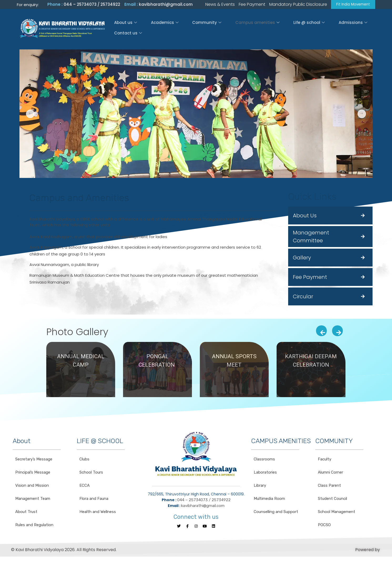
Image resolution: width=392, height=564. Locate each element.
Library (260, 486)
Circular (303, 297)
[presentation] (321, 332)
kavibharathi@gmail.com (166, 5)
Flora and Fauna (94, 500)
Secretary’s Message (34, 460)
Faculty (325, 460)
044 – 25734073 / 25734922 (92, 5)
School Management (337, 513)
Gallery (302, 258)
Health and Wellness (98, 513)
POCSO (324, 526)
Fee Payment (310, 278)
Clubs (84, 460)
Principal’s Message (33, 473)
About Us (305, 216)
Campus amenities (237, 29)
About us (124, 29)
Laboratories (265, 473)
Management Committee (311, 237)
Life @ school (282, 29)
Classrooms (264, 460)
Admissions (319, 29)
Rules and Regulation (34, 526)
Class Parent (329, 486)
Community (193, 29)
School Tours (91, 473)
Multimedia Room (269, 500)
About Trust (26, 513)
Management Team (33, 500)
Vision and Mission (32, 486)
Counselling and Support (276, 513)
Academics (157, 29)
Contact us (354, 29)
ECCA (85, 486)
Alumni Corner (330, 473)
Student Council (332, 500)
